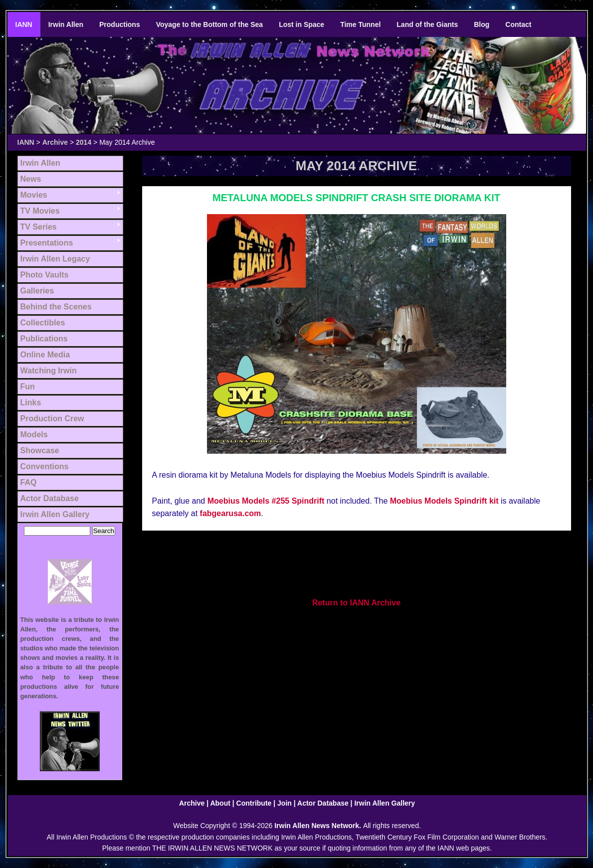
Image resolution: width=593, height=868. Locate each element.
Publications (44, 339)
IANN (24, 24)
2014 (84, 142)
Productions (120, 24)
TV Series (39, 227)
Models (34, 434)
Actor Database (50, 498)
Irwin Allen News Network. (319, 826)
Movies (34, 195)
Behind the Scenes (56, 307)
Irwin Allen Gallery (55, 514)
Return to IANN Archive (356, 603)
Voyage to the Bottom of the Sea (209, 24)
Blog (482, 24)
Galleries (37, 291)
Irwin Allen (66, 24)
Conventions (45, 466)
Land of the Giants (427, 24)
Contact (518, 24)
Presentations (47, 243)
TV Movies (40, 211)
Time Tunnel (360, 24)
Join (285, 803)
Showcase (40, 450)
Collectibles (43, 323)
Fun (28, 387)
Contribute (254, 803)
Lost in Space (301, 24)
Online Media (45, 355)
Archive (55, 142)
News (31, 179)
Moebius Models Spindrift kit (444, 501)
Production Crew (52, 419)
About (220, 803)
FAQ (29, 482)
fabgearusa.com (231, 513)
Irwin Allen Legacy (55, 259)
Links (31, 403)
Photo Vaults (45, 275)
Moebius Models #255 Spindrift (266, 501)
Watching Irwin (49, 371)
